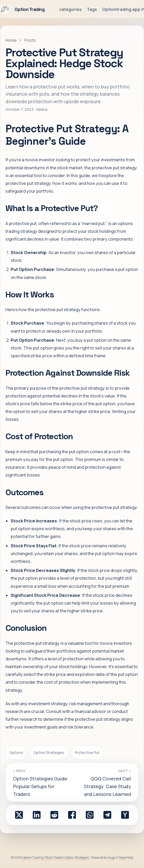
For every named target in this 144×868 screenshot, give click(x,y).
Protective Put (87, 752)
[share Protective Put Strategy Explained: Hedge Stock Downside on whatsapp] (90, 815)
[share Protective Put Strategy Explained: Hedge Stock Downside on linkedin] (37, 815)
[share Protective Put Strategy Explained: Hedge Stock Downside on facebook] (72, 815)
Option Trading (22, 9)
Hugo (112, 857)
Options (16, 752)
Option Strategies (49, 752)
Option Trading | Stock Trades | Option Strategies (56, 857)
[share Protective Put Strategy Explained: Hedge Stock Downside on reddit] (54, 815)
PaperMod (126, 857)
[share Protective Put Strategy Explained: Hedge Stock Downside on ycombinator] (125, 815)
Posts (30, 40)
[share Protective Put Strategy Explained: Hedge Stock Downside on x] (19, 815)
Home (11, 40)
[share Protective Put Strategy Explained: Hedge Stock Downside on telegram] (107, 815)
